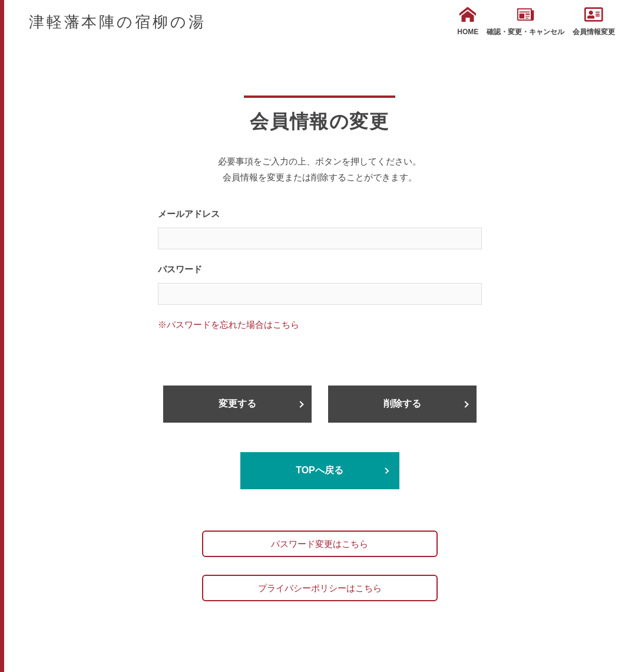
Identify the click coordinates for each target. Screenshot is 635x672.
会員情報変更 (594, 21)
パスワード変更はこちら (320, 544)
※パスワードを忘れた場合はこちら (229, 325)
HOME (468, 21)
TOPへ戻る (320, 470)
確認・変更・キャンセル (525, 21)
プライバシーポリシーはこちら (320, 588)
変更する (237, 403)
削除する (402, 403)
